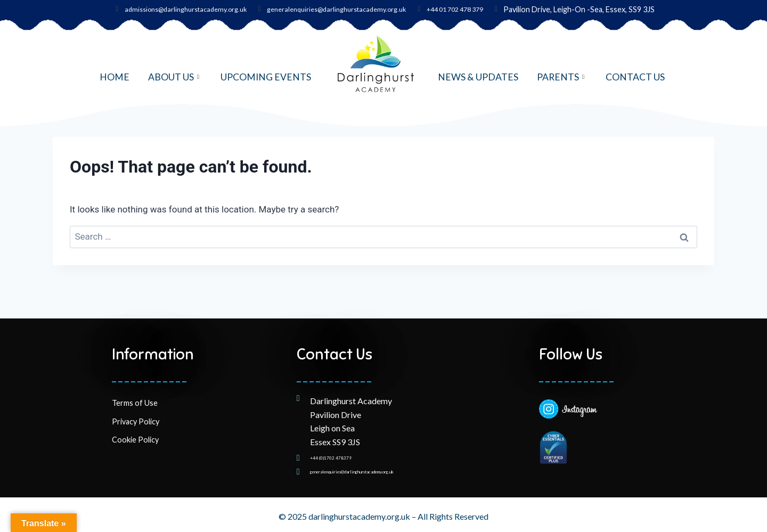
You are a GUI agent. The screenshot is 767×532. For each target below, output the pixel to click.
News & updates (478, 77)
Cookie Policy (135, 429)
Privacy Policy (136, 411)
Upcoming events (266, 77)
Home (115, 77)
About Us (175, 77)
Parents (562, 77)
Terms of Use (135, 393)
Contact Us (635, 77)
